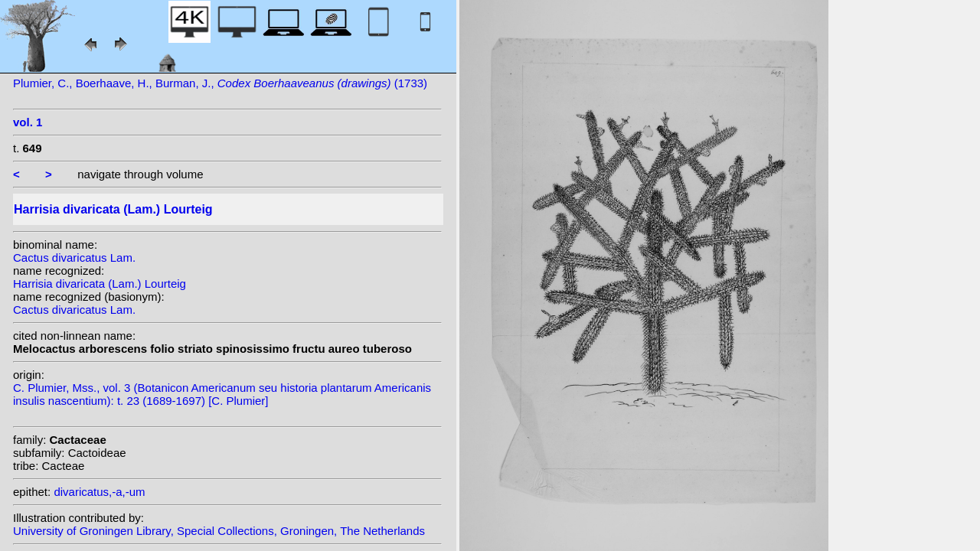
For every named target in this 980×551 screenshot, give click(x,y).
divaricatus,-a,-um (99, 492)
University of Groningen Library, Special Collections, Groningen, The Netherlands (219, 531)
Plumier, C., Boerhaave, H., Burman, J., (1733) (220, 83)
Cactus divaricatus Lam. (74, 258)
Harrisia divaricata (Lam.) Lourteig (100, 284)
